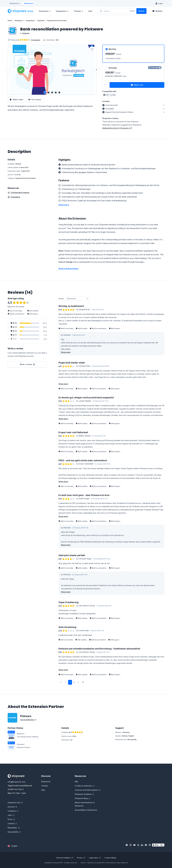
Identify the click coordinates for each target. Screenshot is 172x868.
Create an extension (85, 786)
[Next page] (78, 682)
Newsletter (14, 828)
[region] (52, 70)
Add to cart (137, 85)
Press (11, 819)
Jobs (11, 815)
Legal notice (95, 858)
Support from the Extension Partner (118, 112)
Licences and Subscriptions (88, 790)
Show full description (68, 269)
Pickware (26, 33)
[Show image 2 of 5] (49, 93)
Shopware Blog (82, 798)
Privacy (81, 858)
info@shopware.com (16, 782)
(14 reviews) (36, 40)
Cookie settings (110, 858)
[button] (64, 205)
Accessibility (14, 832)
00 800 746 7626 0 (16, 789)
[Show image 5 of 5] (59, 93)
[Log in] (159, 3)
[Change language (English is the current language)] (13, 846)
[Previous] (8, 70)
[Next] (96, 70)
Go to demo (35, 100)
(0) (14, 339)
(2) (14, 331)
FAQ (76, 782)
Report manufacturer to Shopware (85, 804)
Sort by (61, 299)
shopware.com (15, 803)
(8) (14, 323)
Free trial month (110, 105)
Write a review (27, 364)
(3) (14, 327)
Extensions (46, 782)
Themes (45, 786)
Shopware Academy (84, 794)
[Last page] (83, 682)
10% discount (155, 68)
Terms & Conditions (64, 858)
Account (12, 807)
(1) (14, 335)
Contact (12, 823)
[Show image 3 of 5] (52, 93)
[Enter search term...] (117, 11)
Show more (66, 352)
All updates (108, 108)
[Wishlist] (157, 11)
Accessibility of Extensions (86, 810)
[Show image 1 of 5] (45, 93)
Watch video (16, 100)
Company (13, 811)
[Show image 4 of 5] (56, 93)
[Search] (141, 11)
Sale (43, 790)
